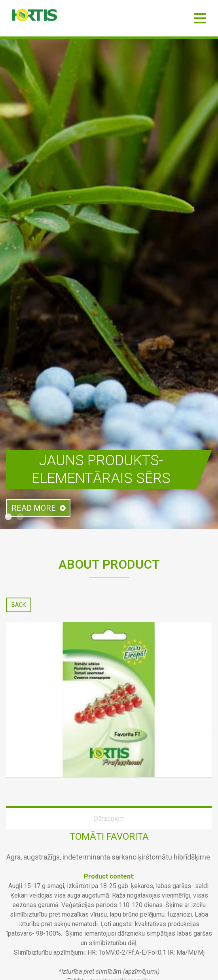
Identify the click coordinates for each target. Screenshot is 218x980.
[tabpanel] (109, 284)
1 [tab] (8, 517)
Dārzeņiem (109, 819)
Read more (34, 508)
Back (19, 605)
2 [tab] (20, 517)
